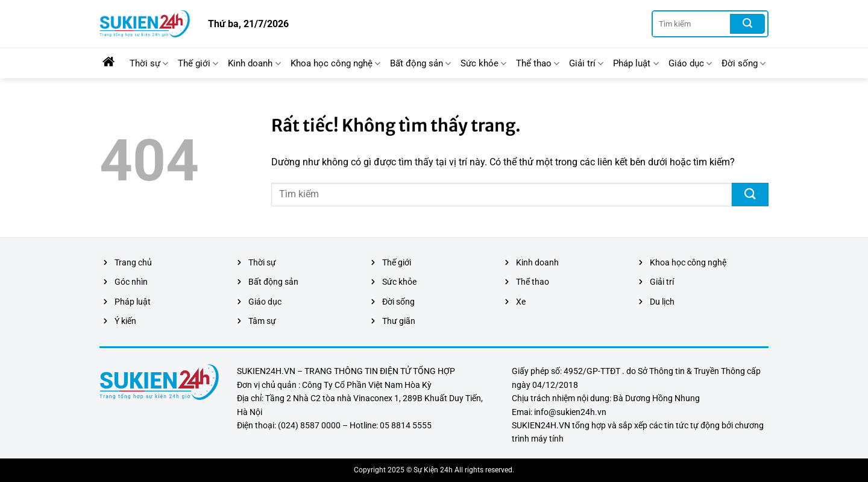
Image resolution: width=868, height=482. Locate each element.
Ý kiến (125, 321)
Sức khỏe (483, 64)
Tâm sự (262, 321)
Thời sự (149, 64)
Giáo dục (690, 64)
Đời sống (744, 64)
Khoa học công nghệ (335, 64)
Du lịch (662, 302)
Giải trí (586, 64)
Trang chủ (133, 262)
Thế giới (198, 64)
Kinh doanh (254, 64)
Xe (521, 302)
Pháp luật (636, 64)
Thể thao (538, 64)
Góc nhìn (131, 282)
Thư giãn (399, 321)
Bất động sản (420, 64)
